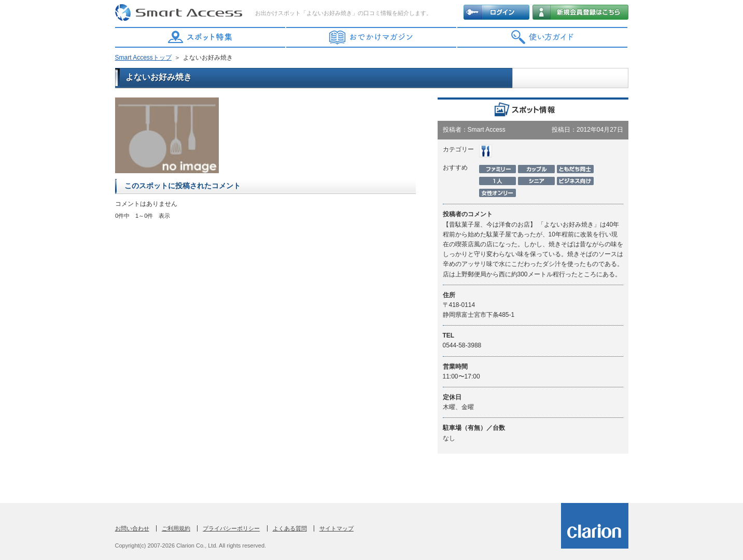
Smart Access (180, 13)
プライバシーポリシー (231, 528)
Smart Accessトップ (143, 58)
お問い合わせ (132, 528)
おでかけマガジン (372, 37)
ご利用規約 (176, 528)
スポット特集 (201, 37)
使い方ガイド (543, 37)
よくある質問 (290, 528)
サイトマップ (337, 528)
